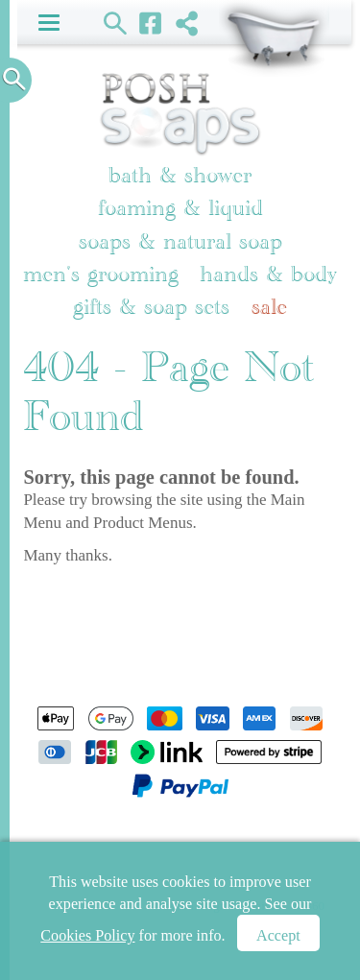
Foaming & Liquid (180, 208)
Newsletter (272, 839)
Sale (269, 307)
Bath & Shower (180, 175)
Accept (278, 935)
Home (55, 839)
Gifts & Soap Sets (151, 307)
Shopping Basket (274, 38)
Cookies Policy (87, 935)
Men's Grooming (101, 274)
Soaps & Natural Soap (180, 241)
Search (116, 22)
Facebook (151, 22)
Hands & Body (268, 274)
